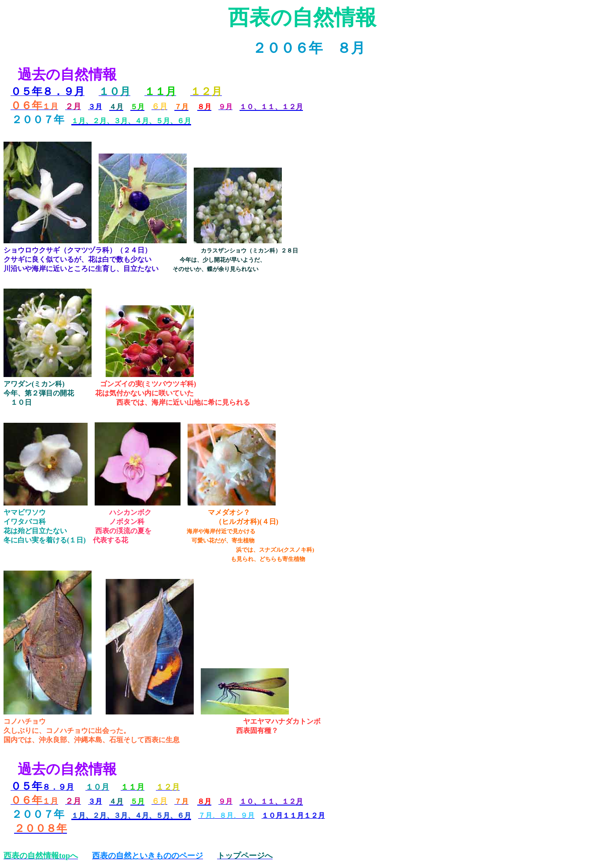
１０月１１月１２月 (293, 815)
